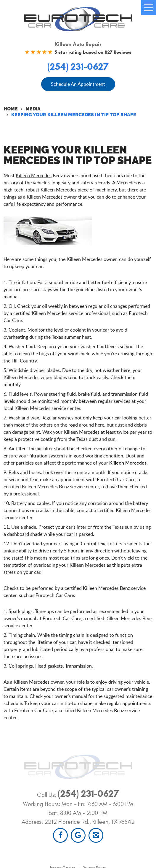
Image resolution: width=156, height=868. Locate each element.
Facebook (60, 835)
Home (11, 109)
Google (78, 835)
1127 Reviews (118, 52)
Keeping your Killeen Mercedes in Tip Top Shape (74, 115)
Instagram (96, 835)
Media (33, 109)
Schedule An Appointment (78, 84)
